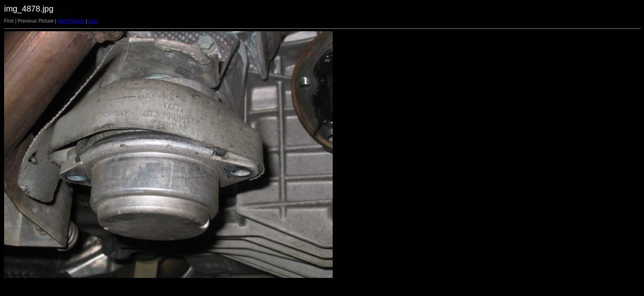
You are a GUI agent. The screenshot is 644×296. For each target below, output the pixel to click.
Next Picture (71, 21)
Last (93, 21)
